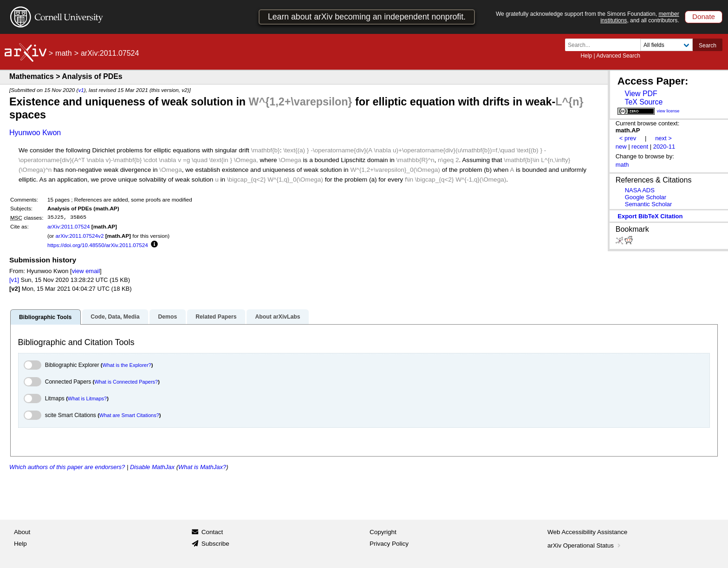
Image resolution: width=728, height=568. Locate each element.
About (22, 532)
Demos (167, 317)
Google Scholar (646, 197)
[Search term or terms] (605, 45)
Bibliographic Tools (45, 317)
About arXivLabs (277, 317)
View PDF (641, 94)
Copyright (383, 532)
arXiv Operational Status (585, 545)
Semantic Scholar (649, 204)
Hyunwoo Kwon (35, 133)
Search (708, 46)
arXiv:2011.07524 (69, 226)
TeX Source (643, 102)
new (621, 147)
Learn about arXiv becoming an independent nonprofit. (367, 17)
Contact (212, 532)
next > (663, 138)
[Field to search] (666, 45)
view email (86, 271)
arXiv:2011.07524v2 (79, 236)
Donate (704, 16)
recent (640, 147)
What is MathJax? (202, 467)
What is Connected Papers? (126, 382)
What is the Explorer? (127, 365)
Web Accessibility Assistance (587, 532)
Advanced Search (618, 56)
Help (586, 56)
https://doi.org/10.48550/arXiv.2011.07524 (98, 245)
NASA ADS (640, 190)
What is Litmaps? (87, 398)
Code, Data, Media (115, 317)
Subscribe (215, 544)
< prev (628, 138)
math (64, 53)
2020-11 (664, 147)
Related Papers (216, 317)
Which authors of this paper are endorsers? (67, 467)
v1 (81, 90)
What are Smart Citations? (129, 415)
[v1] (14, 280)
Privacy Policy (389, 544)
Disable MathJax (152, 467)
